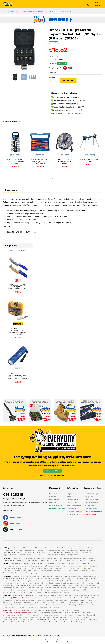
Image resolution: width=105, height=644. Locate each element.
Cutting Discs (27, 558)
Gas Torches (60, 555)
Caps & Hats (67, 571)
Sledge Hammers (73, 583)
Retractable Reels (45, 607)
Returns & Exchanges (91, 500)
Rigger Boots (7, 568)
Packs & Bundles (45, 560)
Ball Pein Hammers (33, 576)
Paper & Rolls (69, 560)
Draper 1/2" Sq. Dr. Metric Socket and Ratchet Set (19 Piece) (15, 161)
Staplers (63, 588)
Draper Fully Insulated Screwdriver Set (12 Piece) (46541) (40, 161)
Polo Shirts (61, 564)
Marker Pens (17, 581)
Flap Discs (16, 558)
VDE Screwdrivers (82, 590)
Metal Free (28, 568)
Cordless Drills (45, 613)
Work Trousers (16, 564)
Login (96, 3)
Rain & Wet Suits (73, 564)
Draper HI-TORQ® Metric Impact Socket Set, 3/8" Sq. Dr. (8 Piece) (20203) (46, 11)
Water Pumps (86, 617)
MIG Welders (27, 548)
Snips (83, 583)
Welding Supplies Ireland (12, 552)
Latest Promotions (90, 509)
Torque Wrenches (72, 602)
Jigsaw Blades (49, 622)
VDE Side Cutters (26, 592)
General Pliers (19, 576)
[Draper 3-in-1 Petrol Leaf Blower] (14, 410)
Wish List (53, 503)
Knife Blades (91, 578)
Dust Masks (7, 571)
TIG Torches (49, 555)
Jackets (41, 564)
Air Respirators (60, 568)
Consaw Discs (88, 558)
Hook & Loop (58, 560)
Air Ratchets (32, 607)
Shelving (17, 600)
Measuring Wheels (36, 590)
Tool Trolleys (86, 598)
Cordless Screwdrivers (72, 613)
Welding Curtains (72, 555)
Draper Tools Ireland (43, 581)
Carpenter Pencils (68, 581)
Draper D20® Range (59, 619)
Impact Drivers (47, 615)
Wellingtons (93, 566)
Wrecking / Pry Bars (34, 585)
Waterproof (18, 568)
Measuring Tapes (59, 578)
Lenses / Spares (29, 552)
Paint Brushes (83, 588)
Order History (54, 500)
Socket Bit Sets (59, 602)
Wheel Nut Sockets (88, 602)
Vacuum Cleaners (27, 619)
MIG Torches (38, 555)
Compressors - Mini (60, 605)
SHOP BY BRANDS (52, 471)
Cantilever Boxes (86, 600)
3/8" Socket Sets (12, 11)
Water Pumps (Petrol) (11, 619)
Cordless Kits (57, 613)
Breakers (54, 610)
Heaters (76, 596)
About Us (70, 497)
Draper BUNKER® (28, 600)
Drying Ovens (74, 548)
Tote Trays (74, 600)
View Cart (53, 497)
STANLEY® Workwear (23, 566)
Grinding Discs (39, 558)
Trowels (46, 585)
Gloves (68, 552)
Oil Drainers (63, 598)
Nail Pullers (72, 588)
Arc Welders (16, 548)
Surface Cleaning (26, 573)
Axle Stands (40, 596)
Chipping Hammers (10, 555)
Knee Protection (45, 571)
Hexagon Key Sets (83, 581)
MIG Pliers (76, 552)
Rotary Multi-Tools (9, 617)
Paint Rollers (95, 588)
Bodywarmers (50, 564)
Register (97, 6)
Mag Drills (80, 615)
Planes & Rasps (59, 583)
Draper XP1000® (50, 590)
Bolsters (18, 583)
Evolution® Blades (10, 622)
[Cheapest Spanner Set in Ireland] (91, 410)
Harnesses (57, 571)
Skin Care (15, 573)
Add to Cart (68, 81)
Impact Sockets (29, 602)
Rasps (5, 590)
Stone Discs (21, 560)
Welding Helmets (71, 550)
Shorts (33, 564)
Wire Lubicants (51, 550)
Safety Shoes (49, 566)
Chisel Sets (56, 581)
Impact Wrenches (9, 607)
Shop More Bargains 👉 (18, 250)
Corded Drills (33, 613)
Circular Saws (64, 610)
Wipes (37, 573)
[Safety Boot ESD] (65, 410)
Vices (94, 598)
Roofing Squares (92, 585)
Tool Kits (96, 596)
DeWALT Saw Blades (25, 622)
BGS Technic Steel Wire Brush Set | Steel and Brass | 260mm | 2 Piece (17, 287)
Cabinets (50, 600)
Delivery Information (74, 500)
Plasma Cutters (62, 548)
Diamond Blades (9, 560)
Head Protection (47, 568)
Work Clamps (20, 585)
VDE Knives (38, 592)
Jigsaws (72, 615)
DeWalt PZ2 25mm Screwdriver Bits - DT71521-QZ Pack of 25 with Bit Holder (17, 331)
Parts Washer (74, 598)
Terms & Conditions (74, 506)
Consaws (75, 610)
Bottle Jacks (29, 596)
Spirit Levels (55, 585)
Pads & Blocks (94, 560)
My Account (53, 494)
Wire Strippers (8, 585)
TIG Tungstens (38, 550)
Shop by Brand (89, 506)
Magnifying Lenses (43, 552)
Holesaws (38, 622)
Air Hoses (82, 605)
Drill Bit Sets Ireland (90, 619)
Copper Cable (86, 552)
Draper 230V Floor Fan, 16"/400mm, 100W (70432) (64, 161)
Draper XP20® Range (42, 619)
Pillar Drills (22, 617)
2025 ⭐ (74, 512)
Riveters (55, 588)
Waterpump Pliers (33, 588)
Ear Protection (85, 568)
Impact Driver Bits (74, 619)
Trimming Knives (78, 578)
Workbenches (86, 596)
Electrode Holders (25, 555)
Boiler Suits (86, 564)
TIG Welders (38, 548)
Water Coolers (86, 548)
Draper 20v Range (9, 615)
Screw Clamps (28, 578)
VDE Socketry (65, 592)
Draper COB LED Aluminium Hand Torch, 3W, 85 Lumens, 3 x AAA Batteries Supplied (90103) (17, 376)
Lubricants (57, 607)
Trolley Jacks (18, 596)
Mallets (36, 583)
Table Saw (75, 617)
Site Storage (7, 600)
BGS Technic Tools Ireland (22, 598)
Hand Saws (7, 578)
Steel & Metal (63, 558)
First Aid (6, 573)
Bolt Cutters (46, 588)
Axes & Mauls (8, 583)
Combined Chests (62, 600)
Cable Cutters (23, 590)
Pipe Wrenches (47, 583)
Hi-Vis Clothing (8, 566)
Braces (76, 571)
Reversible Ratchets (10, 605)
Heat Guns (36, 615)
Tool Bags (6, 602)
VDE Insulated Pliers (10, 592)
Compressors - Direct (43, 605)
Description (11, 190)
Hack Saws (17, 578)
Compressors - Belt (26, 605)
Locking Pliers (28, 581)
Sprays (61, 550)
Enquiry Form (89, 497)
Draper (93, 512)
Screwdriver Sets (89, 576)
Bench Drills (32, 610)
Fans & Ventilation (65, 596)
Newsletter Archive (56, 506)
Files (68, 578)
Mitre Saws (90, 615)
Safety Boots (38, 566)
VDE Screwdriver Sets (66, 590)
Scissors (13, 590)
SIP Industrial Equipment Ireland (14, 613)
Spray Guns (22, 607)
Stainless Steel (75, 558)
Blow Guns (92, 605)
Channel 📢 (57, 509)
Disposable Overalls (88, 571)
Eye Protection (73, 568)
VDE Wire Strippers (51, 592)
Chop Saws (86, 613)
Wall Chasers (64, 617)
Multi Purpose (32, 560)
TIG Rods (28, 550)
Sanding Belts (51, 558)
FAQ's (69, 494)
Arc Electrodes (8, 550)
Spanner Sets (76, 576)
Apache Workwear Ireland (78, 566)
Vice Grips (7, 581)
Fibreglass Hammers (62, 576)
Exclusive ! (90, 515)
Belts (29, 571)
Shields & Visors (19, 571)
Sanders (55, 617)
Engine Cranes (51, 596)
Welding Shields (85, 550)
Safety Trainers (61, 566)
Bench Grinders (43, 610)
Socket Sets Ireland (44, 602)
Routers (31, 617)
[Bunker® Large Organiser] (40, 410)
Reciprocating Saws (43, 617)
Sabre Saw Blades (62, 622)
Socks (35, 571)
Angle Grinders (20, 610)
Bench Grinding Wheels (79, 622)
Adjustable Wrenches (43, 578)
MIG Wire (19, 550)
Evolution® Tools (24, 615)
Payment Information (91, 503)
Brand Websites (73, 515)
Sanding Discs (81, 560)
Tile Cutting (20, 588)
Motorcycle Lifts (51, 598)
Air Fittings (73, 605)
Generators (7, 598)
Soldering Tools (8, 588)
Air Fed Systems (57, 552)
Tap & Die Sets (93, 583)
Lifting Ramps (38, 598)
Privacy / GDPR (72, 503)
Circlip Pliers (27, 583)
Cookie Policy (72, 509)
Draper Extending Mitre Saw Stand (89, 160)
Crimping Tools (78, 585)
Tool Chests (41, 600)
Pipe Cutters (66, 585)
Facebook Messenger (91, 494)
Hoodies (26, 564)
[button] (51, 178)
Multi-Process (49, 548)
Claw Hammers (47, 576)
